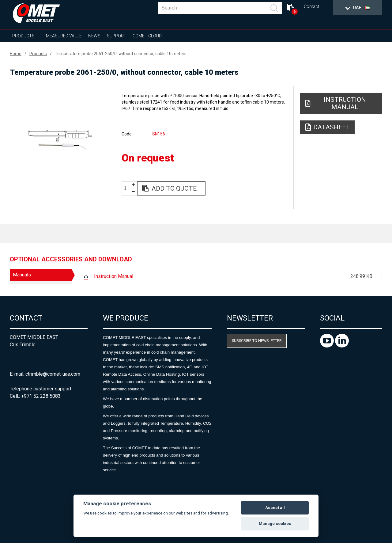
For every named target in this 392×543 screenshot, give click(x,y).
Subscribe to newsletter (257, 341)
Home (16, 54)
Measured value (64, 36)
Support (117, 36)
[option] (60, 140)
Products (23, 36)
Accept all (275, 508)
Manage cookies (275, 524)
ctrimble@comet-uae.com (53, 374)
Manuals (22, 275)
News (94, 36)
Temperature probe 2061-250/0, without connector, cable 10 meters (121, 54)
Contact (311, 7)
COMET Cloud (147, 36)
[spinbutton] (127, 189)
